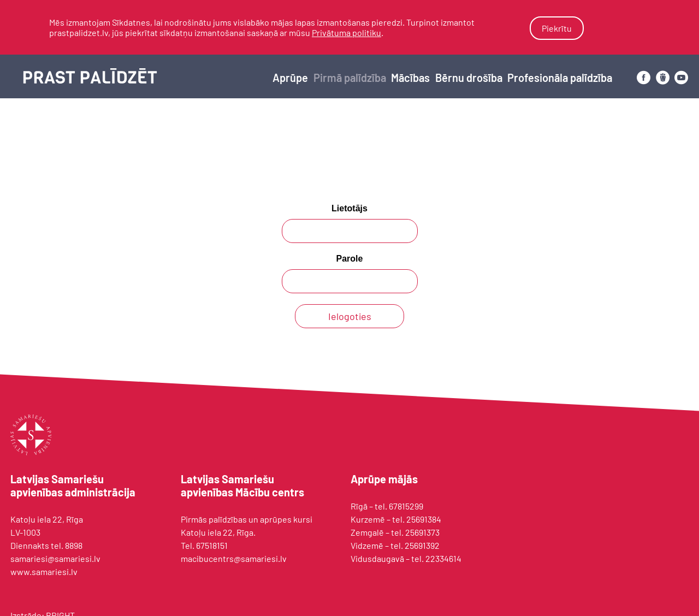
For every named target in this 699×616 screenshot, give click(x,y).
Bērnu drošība (469, 78)
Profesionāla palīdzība (560, 78)
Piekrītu (557, 28)
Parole (350, 259)
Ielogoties (350, 316)
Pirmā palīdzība (350, 78)
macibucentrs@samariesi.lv (234, 558)
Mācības (410, 78)
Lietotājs (349, 208)
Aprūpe (290, 78)
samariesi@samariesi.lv (55, 558)
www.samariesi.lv (44, 571)
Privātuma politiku (346, 32)
